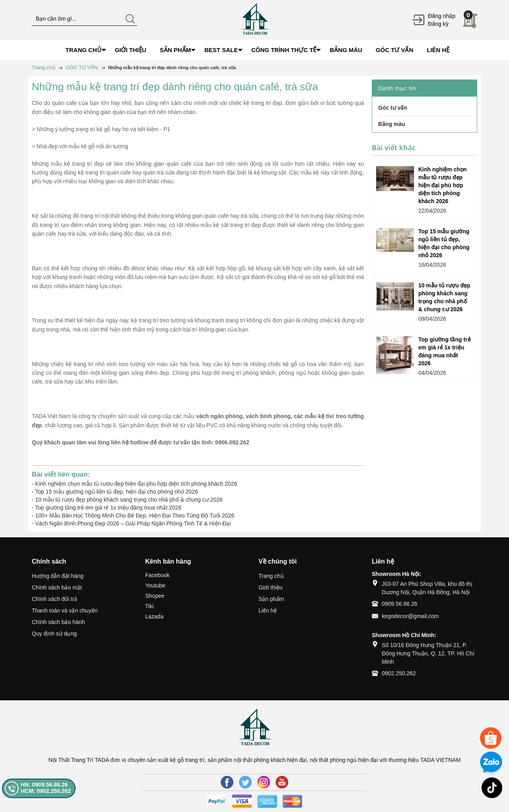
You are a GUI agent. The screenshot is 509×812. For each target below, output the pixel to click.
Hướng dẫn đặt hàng (58, 576)
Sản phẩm (271, 599)
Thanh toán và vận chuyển (65, 610)
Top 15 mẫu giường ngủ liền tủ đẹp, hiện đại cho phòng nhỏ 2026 (116, 492)
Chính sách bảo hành (58, 622)
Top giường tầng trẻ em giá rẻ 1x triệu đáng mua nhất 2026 (108, 508)
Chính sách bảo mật (57, 587)
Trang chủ (271, 576)
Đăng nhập (442, 16)
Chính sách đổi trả (54, 599)
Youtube (155, 585)
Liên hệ (268, 610)
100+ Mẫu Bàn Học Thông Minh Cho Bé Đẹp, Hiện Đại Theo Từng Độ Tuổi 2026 (135, 515)
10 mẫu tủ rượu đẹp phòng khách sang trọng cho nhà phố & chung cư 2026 (129, 500)
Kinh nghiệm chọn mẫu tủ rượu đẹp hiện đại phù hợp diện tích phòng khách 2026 (136, 484)
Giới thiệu (271, 587)
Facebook (157, 575)
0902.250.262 (399, 673)
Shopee (155, 596)
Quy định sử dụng (54, 634)
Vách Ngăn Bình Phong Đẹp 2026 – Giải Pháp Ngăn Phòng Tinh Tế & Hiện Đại (133, 523)
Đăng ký (438, 24)
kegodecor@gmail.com (410, 616)
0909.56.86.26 (400, 604)
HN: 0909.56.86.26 (44, 785)
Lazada (154, 616)
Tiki (149, 606)
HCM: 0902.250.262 (46, 791)
